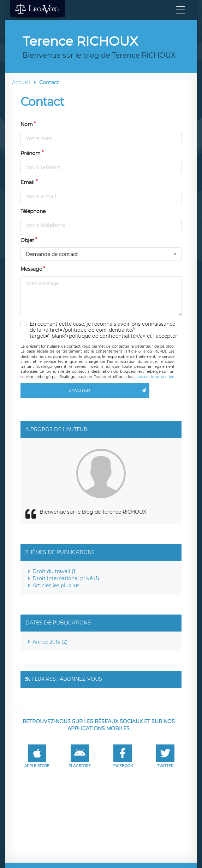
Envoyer (109, 390)
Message (31, 269)
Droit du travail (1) (55, 571)
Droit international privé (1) (66, 578)
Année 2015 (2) (50, 642)
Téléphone (33, 211)
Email (28, 182)
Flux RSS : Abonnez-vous (67, 679)
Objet (27, 240)
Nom (27, 124)
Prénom (31, 153)
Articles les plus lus (56, 586)
